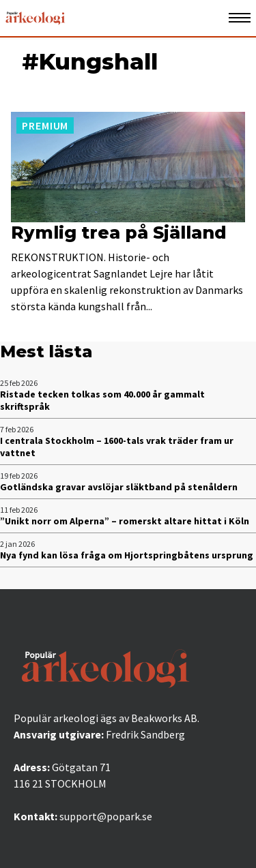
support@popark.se (106, 816)
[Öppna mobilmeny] (240, 18)
